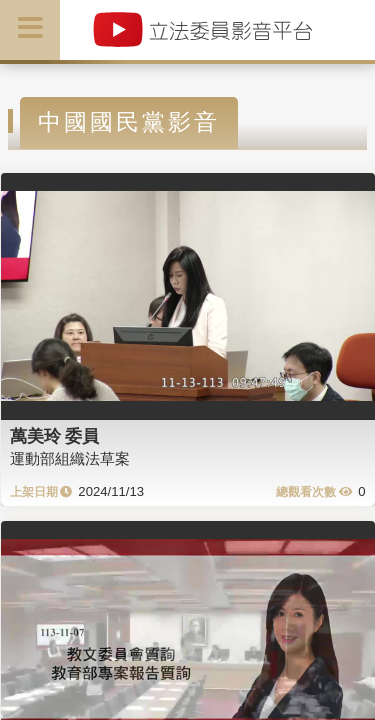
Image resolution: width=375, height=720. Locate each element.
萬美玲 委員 (55, 436)
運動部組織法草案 (70, 458)
